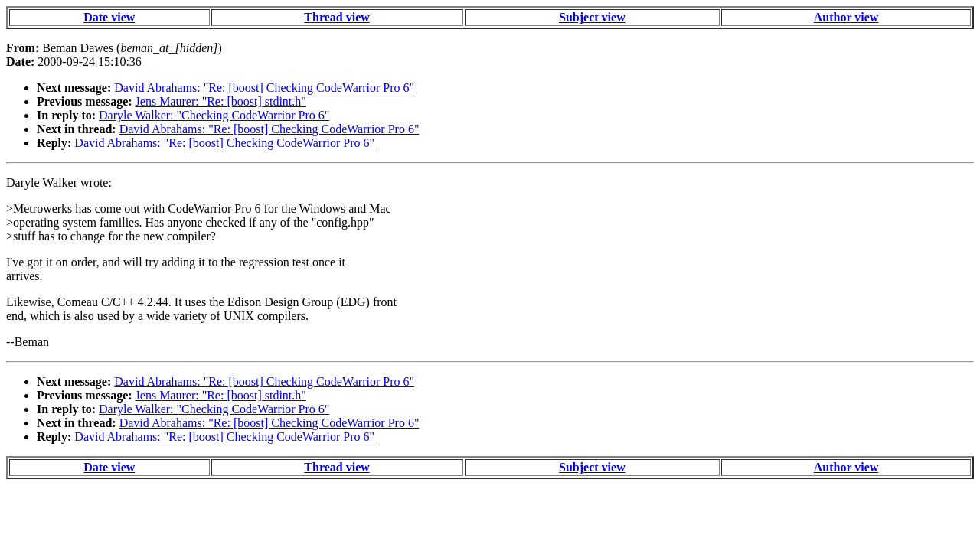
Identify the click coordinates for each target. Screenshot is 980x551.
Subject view (592, 17)
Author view (846, 17)
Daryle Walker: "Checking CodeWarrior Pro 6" (214, 115)
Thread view (336, 17)
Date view (109, 17)
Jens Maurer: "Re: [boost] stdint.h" (221, 101)
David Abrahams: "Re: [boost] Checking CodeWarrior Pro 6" (264, 88)
